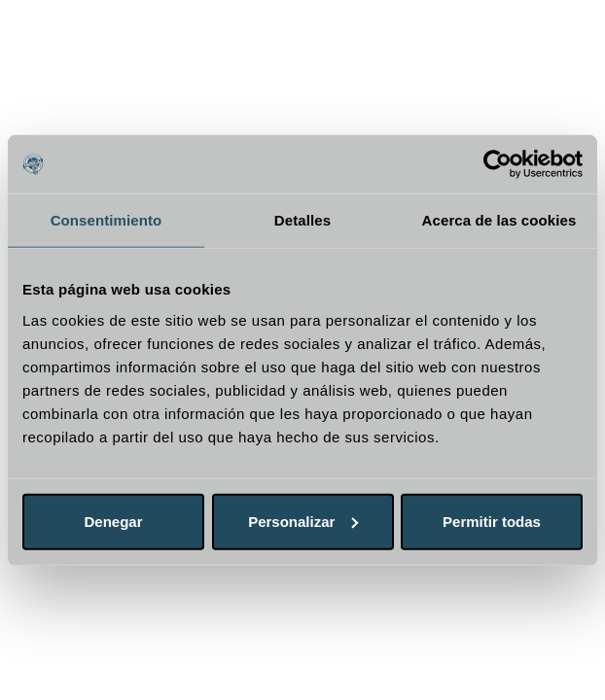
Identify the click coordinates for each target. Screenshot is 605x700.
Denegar (113, 521)
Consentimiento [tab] (107, 220)
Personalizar (303, 521)
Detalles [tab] (302, 220)
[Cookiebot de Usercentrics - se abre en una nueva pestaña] (498, 164)
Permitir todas (492, 521)
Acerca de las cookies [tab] (499, 220)
